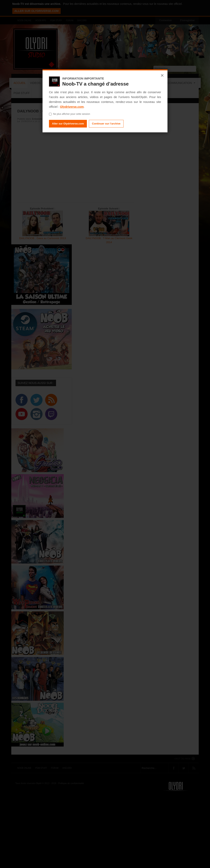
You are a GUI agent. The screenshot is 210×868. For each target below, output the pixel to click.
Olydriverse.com (72, 107)
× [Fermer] (162, 75)
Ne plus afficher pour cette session (70, 114)
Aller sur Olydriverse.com (68, 124)
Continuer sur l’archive (106, 124)
